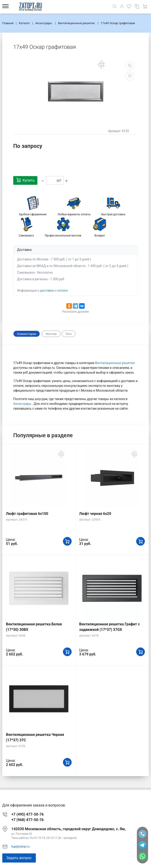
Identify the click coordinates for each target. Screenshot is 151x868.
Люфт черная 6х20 (95, 514)
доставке (47, 290)
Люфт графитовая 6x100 (27, 514)
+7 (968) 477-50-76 (27, 820)
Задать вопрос (19, 858)
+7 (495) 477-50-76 (27, 814)
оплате (63, 290)
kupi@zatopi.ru (21, 847)
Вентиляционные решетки (115, 363)
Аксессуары (23, 404)
